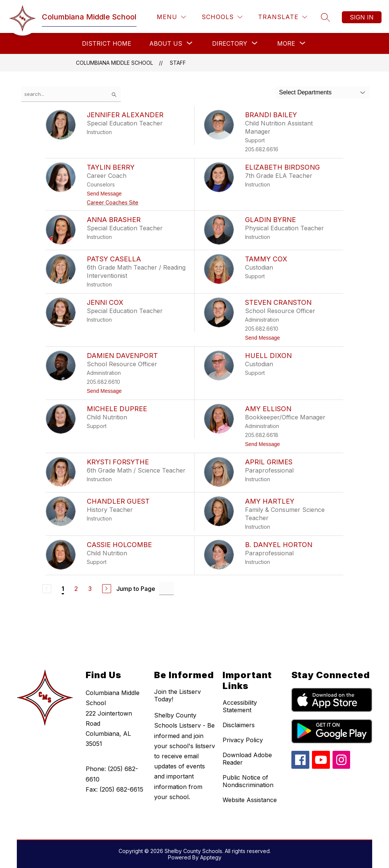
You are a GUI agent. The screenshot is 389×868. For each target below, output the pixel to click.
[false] (71, 94)
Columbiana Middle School (114, 63)
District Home (107, 43)
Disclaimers (239, 725)
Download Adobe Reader (247, 759)
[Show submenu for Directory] (230, 43)
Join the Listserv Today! (177, 695)
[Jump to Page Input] (166, 588)
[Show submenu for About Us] (166, 43)
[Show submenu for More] (286, 43)
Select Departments (305, 92)
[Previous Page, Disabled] (47, 589)
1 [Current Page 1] (63, 589)
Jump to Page (136, 589)
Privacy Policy (243, 740)
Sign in (362, 17)
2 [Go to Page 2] (76, 589)
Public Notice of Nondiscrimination (248, 781)
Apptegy (211, 857)
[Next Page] (107, 589)
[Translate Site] (283, 17)
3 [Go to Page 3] (90, 589)
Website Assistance (250, 800)
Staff (178, 63)
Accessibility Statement (240, 706)
